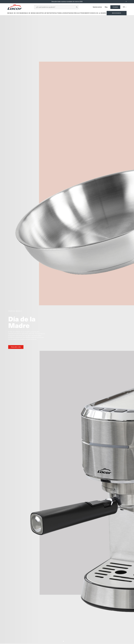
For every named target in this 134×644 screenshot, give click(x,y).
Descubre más (16, 347)
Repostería (52, 13)
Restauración (71, 13)
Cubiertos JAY (41, 13)
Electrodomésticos (85, 13)
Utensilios (61, 13)
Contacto (115, 7)
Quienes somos (97, 7)
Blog (106, 7)
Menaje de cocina (15, 13)
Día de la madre (100, 13)
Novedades (117, 13)
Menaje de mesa (29, 13)
